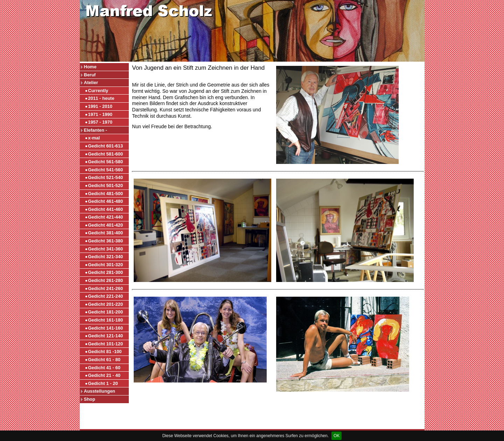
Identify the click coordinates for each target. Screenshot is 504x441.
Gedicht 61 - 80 (104, 360)
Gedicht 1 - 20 (103, 383)
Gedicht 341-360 (106, 249)
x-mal (94, 138)
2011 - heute (101, 98)
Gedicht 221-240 (106, 296)
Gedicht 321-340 (106, 257)
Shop (90, 399)
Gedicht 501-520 (106, 185)
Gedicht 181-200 (106, 312)
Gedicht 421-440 (106, 217)
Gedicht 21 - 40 (104, 375)
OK (337, 436)
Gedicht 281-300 (106, 272)
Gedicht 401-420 (106, 225)
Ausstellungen (100, 391)
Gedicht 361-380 (106, 241)
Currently (98, 91)
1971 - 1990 (100, 114)
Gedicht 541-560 (106, 170)
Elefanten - (96, 130)
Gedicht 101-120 (106, 344)
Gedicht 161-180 (106, 320)
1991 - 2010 (100, 106)
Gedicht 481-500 (106, 194)
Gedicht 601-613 (106, 146)
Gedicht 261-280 (106, 280)
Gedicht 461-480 (106, 201)
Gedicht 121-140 (106, 336)
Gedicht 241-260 (106, 288)
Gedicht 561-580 (106, 162)
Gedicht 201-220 (106, 304)
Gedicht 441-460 (106, 209)
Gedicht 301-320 (106, 265)
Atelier (91, 82)
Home (90, 67)
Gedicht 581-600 (106, 154)
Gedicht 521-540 (106, 177)
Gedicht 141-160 (106, 328)
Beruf (90, 75)
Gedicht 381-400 (106, 233)
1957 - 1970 (100, 122)
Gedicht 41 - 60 (104, 368)
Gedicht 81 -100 (105, 352)
